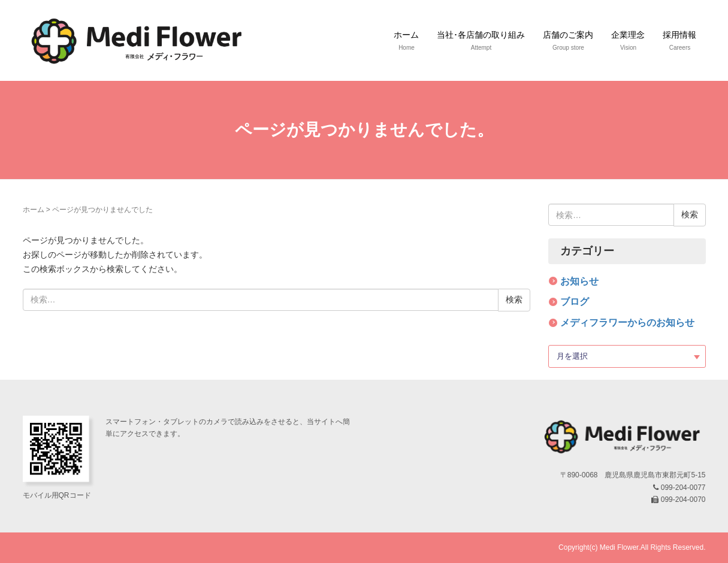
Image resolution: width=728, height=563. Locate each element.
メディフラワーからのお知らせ (627, 323)
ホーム (34, 210)
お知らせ (579, 281)
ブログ (575, 302)
